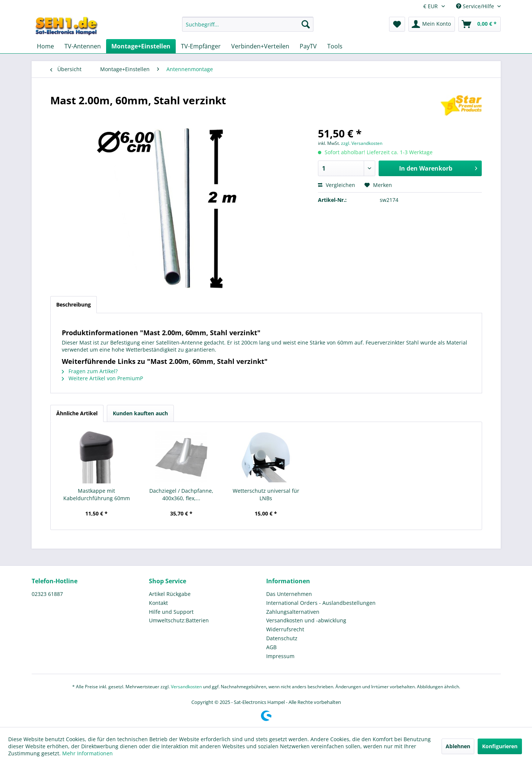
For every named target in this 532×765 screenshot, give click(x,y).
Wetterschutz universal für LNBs (266, 494)
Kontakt (158, 603)
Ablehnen (458, 746)
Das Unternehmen (289, 594)
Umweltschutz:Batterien (179, 620)
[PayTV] (308, 46)
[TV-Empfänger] (201, 46)
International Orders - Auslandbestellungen (321, 603)
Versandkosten (186, 687)
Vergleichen (337, 185)
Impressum (280, 656)
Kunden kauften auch (140, 413)
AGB (271, 647)
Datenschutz (282, 638)
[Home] (45, 46)
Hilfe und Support (171, 612)
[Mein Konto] (432, 24)
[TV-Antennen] (83, 46)
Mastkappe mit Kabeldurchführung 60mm (97, 494)
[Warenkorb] (480, 24)
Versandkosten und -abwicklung (306, 620)
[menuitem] (248, 28)
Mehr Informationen (87, 753)
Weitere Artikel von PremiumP (102, 378)
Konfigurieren (500, 746)
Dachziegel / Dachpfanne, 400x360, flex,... (181, 494)
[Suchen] (306, 24)
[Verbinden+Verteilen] (260, 46)
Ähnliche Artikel (77, 413)
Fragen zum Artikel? (90, 371)
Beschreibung (74, 304)
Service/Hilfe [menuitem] (476, 6)
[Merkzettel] (397, 24)
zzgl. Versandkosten (362, 143)
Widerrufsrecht (285, 629)
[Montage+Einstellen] (141, 46)
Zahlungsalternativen (293, 612)
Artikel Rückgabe (170, 594)
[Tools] (335, 46)
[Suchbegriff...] (248, 24)
